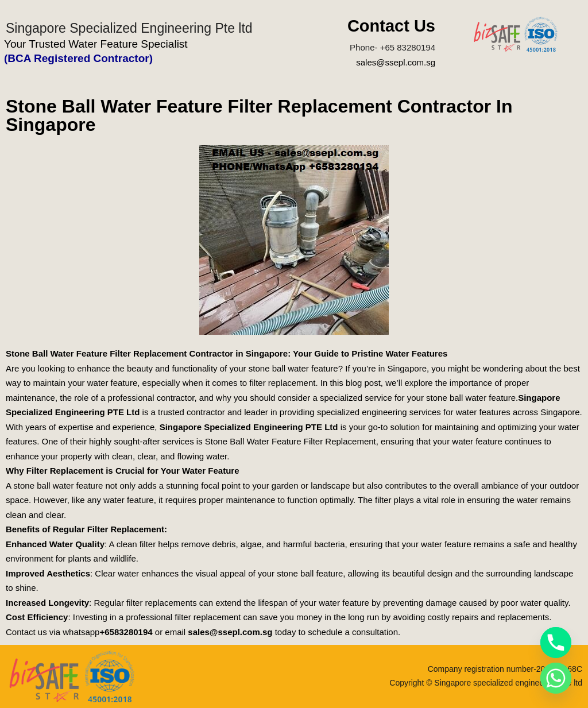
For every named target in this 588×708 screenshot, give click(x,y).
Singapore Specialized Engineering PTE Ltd (249, 427)
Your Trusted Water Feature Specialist (96, 44)
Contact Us (391, 26)
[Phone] (556, 643)
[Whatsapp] (556, 678)
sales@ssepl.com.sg (396, 62)
